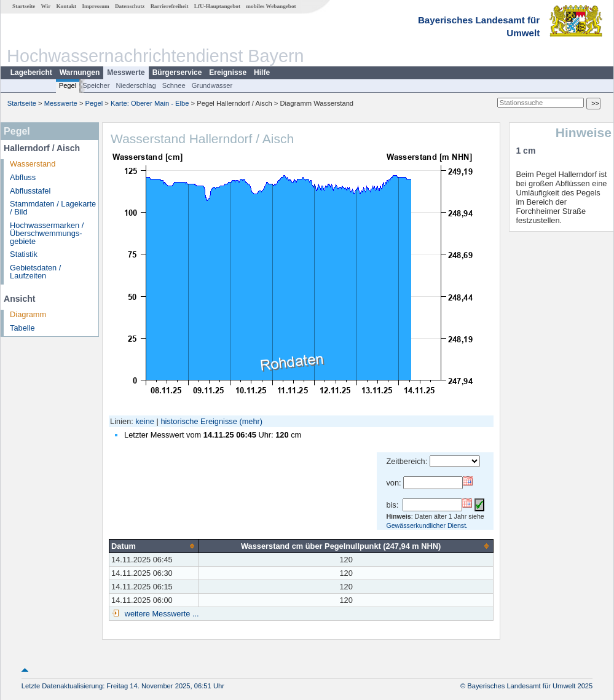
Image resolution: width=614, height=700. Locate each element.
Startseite (24, 6)
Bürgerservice (177, 73)
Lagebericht (31, 73)
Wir (46, 6)
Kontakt (66, 6)
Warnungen (80, 73)
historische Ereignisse (199, 421)
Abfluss (23, 177)
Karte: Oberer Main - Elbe (150, 103)
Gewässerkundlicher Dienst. (427, 525)
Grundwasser (212, 85)
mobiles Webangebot (271, 6)
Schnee (174, 85)
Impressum (95, 6)
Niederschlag (136, 85)
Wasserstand (33, 164)
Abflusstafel (30, 191)
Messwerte (126, 73)
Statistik (24, 254)
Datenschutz (130, 6)
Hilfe (262, 73)
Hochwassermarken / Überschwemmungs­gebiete (47, 233)
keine (145, 421)
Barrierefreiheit (170, 6)
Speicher (96, 85)
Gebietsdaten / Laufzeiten (35, 272)
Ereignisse (228, 73)
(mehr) (251, 421)
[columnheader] (154, 546)
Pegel (68, 85)
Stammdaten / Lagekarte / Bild (53, 208)
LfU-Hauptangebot (217, 6)
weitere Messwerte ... (160, 614)
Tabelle (22, 328)
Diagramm (28, 314)
